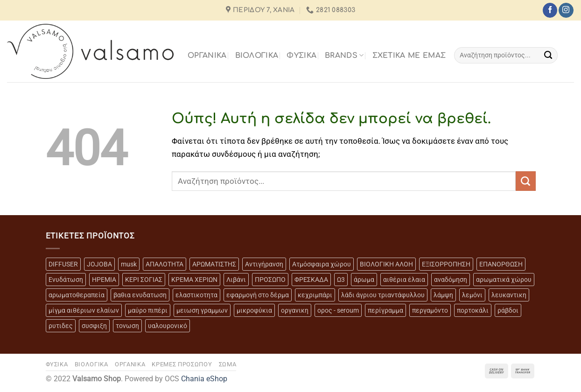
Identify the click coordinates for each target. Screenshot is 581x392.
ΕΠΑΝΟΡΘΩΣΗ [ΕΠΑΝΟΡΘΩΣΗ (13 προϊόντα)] (501, 264)
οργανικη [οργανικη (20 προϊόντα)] (295, 310)
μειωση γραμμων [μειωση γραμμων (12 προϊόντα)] (202, 310)
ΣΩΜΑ (228, 364)
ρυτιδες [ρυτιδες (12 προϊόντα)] (61, 326)
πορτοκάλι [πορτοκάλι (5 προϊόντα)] (473, 310)
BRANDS (344, 55)
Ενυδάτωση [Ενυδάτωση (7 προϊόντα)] (66, 280)
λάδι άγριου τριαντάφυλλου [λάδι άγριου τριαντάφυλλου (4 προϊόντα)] (383, 295)
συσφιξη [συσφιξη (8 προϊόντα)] (94, 326)
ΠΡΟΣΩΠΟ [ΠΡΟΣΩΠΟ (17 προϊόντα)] (270, 280)
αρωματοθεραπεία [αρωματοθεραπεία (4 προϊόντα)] (77, 295)
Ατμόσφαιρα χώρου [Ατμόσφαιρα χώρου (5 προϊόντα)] (322, 264)
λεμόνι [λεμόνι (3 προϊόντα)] (472, 295)
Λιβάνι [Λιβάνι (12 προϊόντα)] (236, 280)
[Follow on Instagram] (566, 10)
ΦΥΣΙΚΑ (301, 56)
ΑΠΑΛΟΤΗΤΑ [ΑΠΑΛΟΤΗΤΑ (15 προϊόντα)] (164, 264)
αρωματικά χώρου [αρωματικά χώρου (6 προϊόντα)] (504, 280)
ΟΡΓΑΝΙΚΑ (207, 56)
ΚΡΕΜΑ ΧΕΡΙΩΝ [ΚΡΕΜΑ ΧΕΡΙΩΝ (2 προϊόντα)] (194, 280)
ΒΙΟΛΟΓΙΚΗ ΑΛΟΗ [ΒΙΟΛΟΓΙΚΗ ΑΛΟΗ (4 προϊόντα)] (386, 264)
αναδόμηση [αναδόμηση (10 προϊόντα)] (451, 280)
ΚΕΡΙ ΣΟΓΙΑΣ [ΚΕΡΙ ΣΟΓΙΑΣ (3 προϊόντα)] (144, 280)
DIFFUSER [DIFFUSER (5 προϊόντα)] (63, 264)
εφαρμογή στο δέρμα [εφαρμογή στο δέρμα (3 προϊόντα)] (258, 295)
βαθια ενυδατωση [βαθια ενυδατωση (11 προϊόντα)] (140, 295)
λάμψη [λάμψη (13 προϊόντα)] (443, 295)
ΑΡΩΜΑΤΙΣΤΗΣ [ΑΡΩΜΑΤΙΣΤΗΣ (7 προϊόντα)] (214, 264)
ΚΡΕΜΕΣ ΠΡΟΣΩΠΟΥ (182, 364)
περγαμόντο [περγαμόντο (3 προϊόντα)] (430, 310)
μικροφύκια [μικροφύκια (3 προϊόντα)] (254, 310)
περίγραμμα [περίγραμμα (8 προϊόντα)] (385, 310)
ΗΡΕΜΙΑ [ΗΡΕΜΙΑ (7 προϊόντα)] (104, 280)
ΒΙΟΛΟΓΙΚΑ (257, 56)
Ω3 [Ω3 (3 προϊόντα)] (341, 280)
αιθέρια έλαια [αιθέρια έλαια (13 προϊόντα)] (404, 280)
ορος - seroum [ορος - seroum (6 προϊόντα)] (338, 310)
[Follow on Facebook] (550, 10)
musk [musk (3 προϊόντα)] (129, 264)
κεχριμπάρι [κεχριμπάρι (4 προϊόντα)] (315, 295)
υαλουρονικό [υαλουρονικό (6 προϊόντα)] (168, 326)
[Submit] (548, 55)
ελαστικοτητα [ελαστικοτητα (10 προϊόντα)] (196, 295)
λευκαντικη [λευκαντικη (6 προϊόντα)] (509, 295)
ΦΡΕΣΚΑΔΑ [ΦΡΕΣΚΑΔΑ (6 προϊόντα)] (311, 280)
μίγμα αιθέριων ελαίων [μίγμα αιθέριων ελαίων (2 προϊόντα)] (84, 310)
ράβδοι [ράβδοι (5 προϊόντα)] (508, 310)
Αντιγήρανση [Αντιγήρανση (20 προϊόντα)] (264, 264)
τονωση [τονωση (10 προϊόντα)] (127, 326)
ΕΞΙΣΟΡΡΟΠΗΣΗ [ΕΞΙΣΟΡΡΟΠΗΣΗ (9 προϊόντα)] (446, 264)
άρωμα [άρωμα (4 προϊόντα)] (364, 280)
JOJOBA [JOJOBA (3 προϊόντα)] (99, 264)
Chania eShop (204, 379)
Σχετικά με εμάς (409, 56)
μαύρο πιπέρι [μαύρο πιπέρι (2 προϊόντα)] (148, 310)
